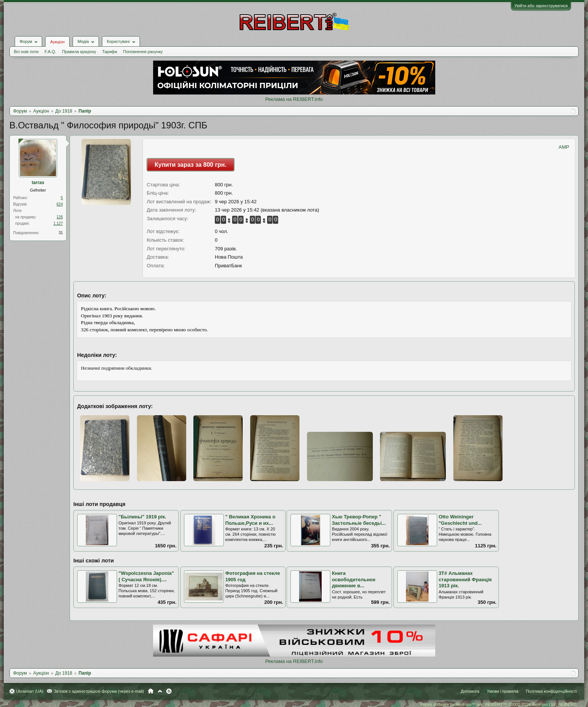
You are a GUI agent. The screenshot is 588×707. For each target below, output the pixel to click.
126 (60, 217)
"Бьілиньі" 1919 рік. (142, 517)
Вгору (160, 691)
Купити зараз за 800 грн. (191, 165)
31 (61, 233)
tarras (38, 183)
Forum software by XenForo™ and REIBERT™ (498, 704)
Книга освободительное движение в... (354, 579)
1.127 (58, 223)
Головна (151, 691)
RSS (169, 691)
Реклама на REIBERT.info (294, 99)
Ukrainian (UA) (30, 691)
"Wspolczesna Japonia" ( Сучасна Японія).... (146, 576)
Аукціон (57, 42)
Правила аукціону (79, 52)
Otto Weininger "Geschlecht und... (460, 520)
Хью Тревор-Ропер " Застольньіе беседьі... (359, 520)
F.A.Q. (50, 52)
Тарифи (110, 52)
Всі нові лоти (26, 52)
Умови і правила (502, 691)
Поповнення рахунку (143, 52)
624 (60, 204)
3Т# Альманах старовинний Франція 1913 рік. (465, 579)
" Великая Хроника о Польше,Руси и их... (250, 520)
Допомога (470, 691)
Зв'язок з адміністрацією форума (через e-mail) (99, 691)
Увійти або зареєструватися (541, 6)
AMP (564, 147)
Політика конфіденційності (551, 691)
